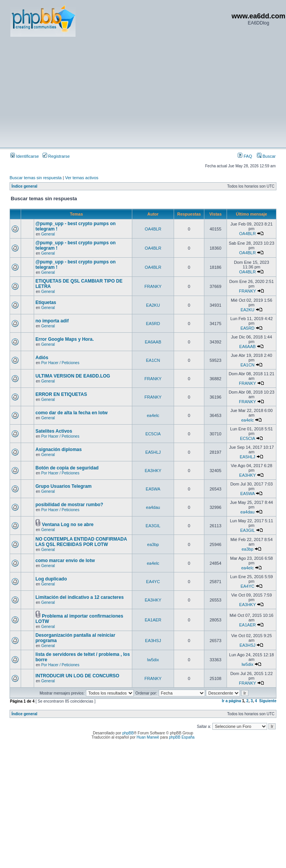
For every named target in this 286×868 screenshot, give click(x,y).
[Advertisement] (120, 92)
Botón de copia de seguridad (67, 468)
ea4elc (153, 415)
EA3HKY (153, 471)
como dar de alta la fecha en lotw (72, 413)
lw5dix (153, 660)
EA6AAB (153, 342)
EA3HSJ (153, 641)
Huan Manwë (148, 737)
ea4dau (153, 507)
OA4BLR (153, 229)
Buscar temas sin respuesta (36, 178)
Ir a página (232, 701)
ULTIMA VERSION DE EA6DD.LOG (73, 376)
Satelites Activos (54, 431)
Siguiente (268, 701)
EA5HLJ (153, 452)
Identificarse (25, 156)
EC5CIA (153, 434)
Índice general (24, 186)
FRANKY (153, 286)
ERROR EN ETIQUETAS (61, 394)
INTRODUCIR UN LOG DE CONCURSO (78, 676)
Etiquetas (46, 302)
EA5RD (153, 324)
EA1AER (153, 620)
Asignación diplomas (59, 450)
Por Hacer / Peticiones (60, 363)
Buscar (266, 156)
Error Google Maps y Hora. (65, 339)
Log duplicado (51, 579)
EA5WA (153, 489)
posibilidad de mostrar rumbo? (70, 505)
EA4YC (153, 582)
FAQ (245, 156)
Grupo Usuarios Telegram (64, 486)
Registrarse (56, 156)
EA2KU (153, 305)
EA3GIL (153, 526)
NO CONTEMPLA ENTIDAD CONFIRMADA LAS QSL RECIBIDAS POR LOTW (81, 542)
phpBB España (182, 737)
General (48, 234)
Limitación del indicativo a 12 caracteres (80, 597)
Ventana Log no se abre (68, 525)
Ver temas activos (82, 178)
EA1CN (153, 360)
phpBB (128, 733)
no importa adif (52, 321)
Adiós (42, 358)
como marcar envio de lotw (65, 561)
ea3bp (153, 544)
